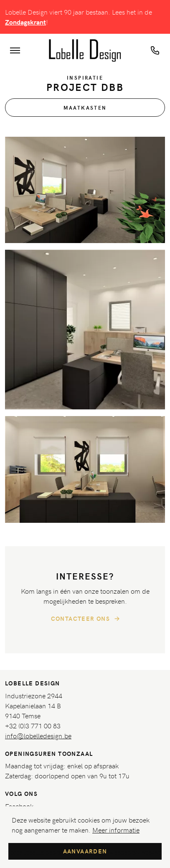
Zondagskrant (25, 22)
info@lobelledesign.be (38, 735)
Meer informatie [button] (116, 830)
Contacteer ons (86, 619)
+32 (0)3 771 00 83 (33, 725)
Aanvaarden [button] (85, 851)
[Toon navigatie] (15, 50)
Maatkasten (85, 108)
